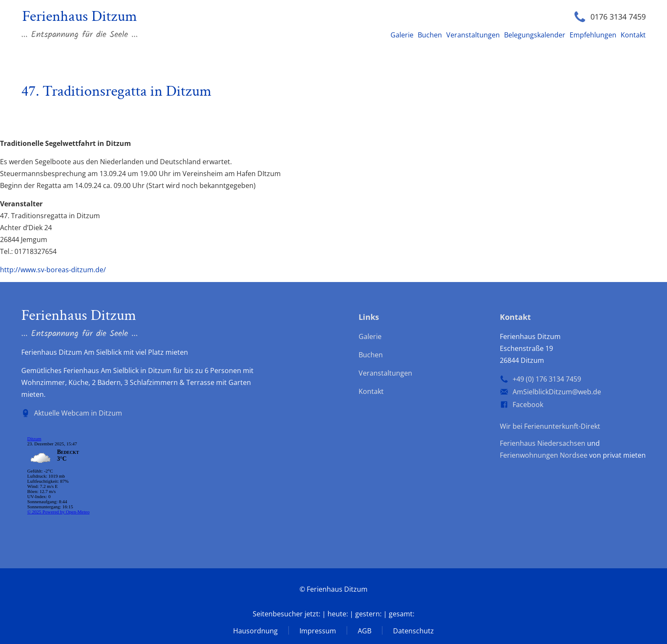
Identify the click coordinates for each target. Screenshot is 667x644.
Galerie (402, 35)
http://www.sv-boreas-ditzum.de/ (53, 270)
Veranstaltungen (473, 35)
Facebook (528, 405)
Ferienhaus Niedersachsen (543, 443)
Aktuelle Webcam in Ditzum (78, 413)
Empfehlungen (593, 35)
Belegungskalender (535, 35)
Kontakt (633, 35)
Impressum (318, 631)
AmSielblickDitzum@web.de (557, 392)
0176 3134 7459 (618, 17)
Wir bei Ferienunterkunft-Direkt (550, 426)
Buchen (430, 35)
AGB (365, 631)
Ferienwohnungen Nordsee (544, 455)
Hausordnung (255, 631)
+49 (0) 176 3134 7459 (547, 379)
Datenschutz (413, 631)
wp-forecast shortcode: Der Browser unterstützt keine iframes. (85, 477)
